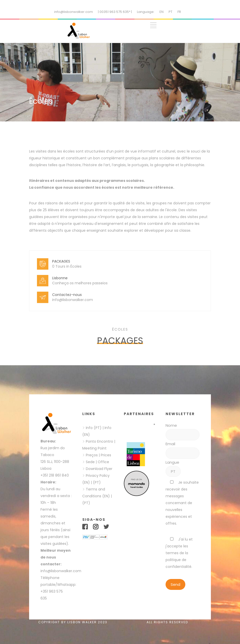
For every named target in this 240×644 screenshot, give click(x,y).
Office (103, 462)
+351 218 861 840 (55, 475)
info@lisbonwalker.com (74, 12)
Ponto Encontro (99, 441)
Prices (106, 455)
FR (179, 12)
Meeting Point (94, 448)
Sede (90, 462)
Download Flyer (99, 469)
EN (162, 12)
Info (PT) (94, 428)
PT (171, 12)
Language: (146, 12)
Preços (92, 455)
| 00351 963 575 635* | (115, 12)
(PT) (97, 482)
